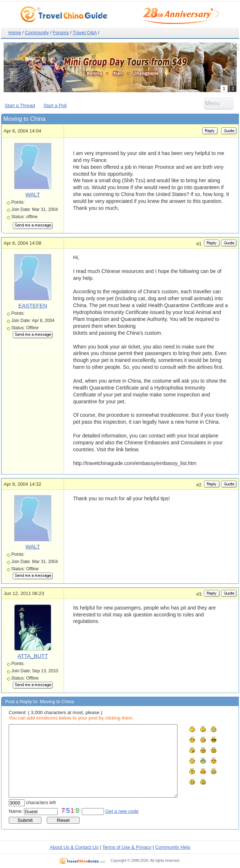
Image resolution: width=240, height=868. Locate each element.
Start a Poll (55, 105)
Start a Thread (20, 105)
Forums (61, 32)
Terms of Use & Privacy (127, 847)
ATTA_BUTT (33, 656)
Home (15, 32)
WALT (33, 194)
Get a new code (122, 811)
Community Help (173, 847)
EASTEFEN (33, 305)
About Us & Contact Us (74, 847)
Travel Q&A (85, 32)
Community (37, 32)
